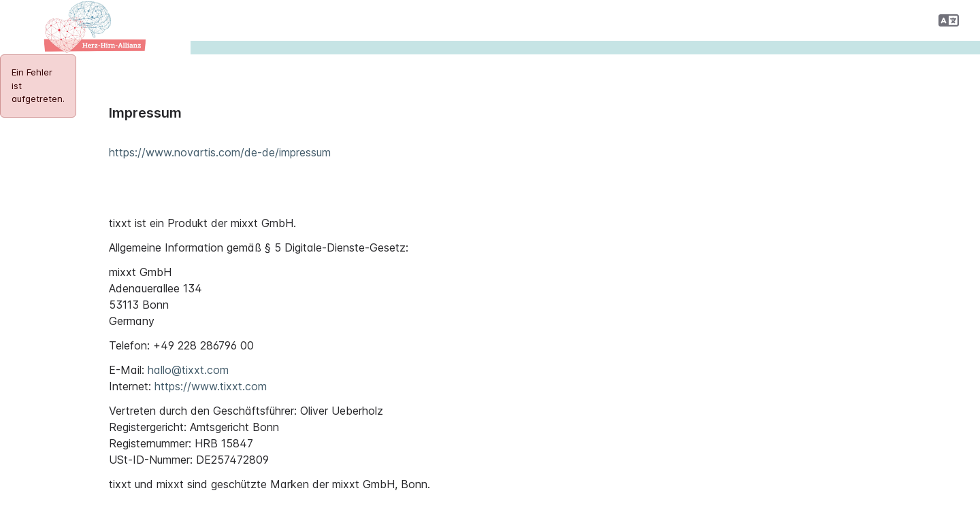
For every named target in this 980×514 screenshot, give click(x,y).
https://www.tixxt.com (211, 386)
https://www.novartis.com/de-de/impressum (220, 152)
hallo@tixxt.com (188, 370)
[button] (949, 20)
